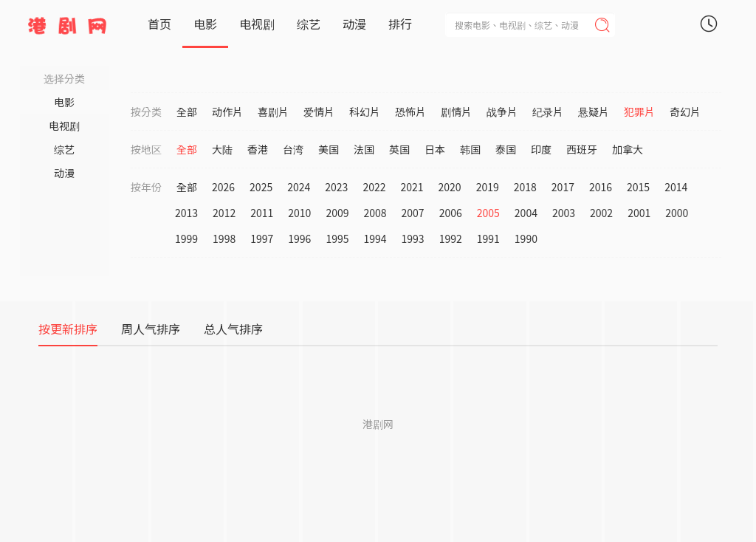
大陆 (222, 149)
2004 (526, 213)
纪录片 (548, 112)
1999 (186, 239)
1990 (526, 239)
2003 (564, 213)
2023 (336, 187)
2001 (639, 213)
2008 (375, 213)
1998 (224, 239)
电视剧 (257, 24)
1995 (337, 239)
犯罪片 (639, 112)
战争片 (502, 112)
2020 (450, 187)
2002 (601, 213)
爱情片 (319, 112)
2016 (601, 187)
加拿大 (628, 149)
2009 (337, 213)
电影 (205, 24)
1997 (262, 239)
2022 (374, 187)
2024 (299, 187)
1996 (299, 239)
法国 (364, 149)
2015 (638, 187)
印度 (541, 149)
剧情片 (456, 112)
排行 (400, 24)
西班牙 (582, 149)
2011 (262, 213)
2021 (412, 187)
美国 (329, 149)
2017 (563, 187)
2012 (224, 213)
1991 (488, 239)
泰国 (506, 149)
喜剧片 (273, 112)
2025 (261, 187)
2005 (488, 213)
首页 (159, 24)
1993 (413, 239)
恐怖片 (410, 112)
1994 (375, 239)
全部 (187, 112)
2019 (488, 187)
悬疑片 (594, 112)
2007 (413, 213)
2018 (525, 187)
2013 (186, 213)
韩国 (470, 149)
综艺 (309, 24)
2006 (451, 213)
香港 (258, 149)
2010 (299, 213)
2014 (676, 187)
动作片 (227, 112)
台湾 (293, 149)
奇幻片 (685, 112)
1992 (451, 239)
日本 (435, 149)
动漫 (354, 24)
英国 (399, 149)
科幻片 (365, 112)
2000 (677, 213)
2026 (223, 187)
